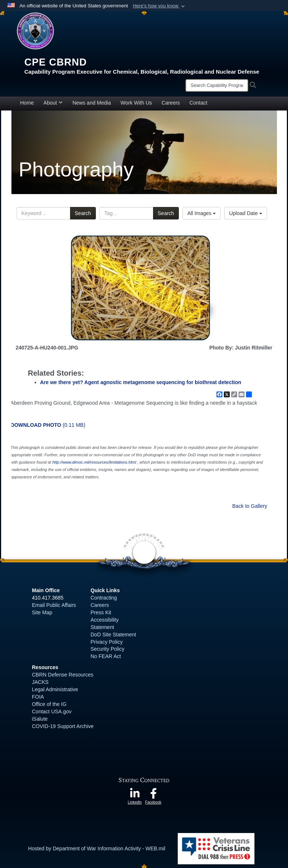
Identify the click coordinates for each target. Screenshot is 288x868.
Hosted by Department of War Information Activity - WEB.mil (97, 848)
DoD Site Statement (114, 635)
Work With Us (136, 103)
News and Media (91, 103)
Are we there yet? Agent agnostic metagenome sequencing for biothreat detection (141, 382)
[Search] (217, 85)
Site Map (42, 612)
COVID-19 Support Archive (63, 726)
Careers (171, 103)
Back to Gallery (250, 506)
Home (27, 103)
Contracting (104, 598)
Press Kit (101, 612)
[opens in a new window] (135, 795)
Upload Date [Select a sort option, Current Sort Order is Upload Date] (246, 213)
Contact (198, 103)
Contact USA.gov (52, 711)
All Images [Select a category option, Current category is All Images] (202, 213)
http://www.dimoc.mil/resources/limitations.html (94, 462)
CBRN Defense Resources (63, 675)
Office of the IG (49, 704)
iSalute (40, 719)
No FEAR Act (106, 656)
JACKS (40, 682)
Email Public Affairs (54, 605)
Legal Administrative (55, 689)
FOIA (38, 697)
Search (83, 213)
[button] (159, 6)
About (53, 103)
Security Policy (108, 649)
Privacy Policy (107, 642)
